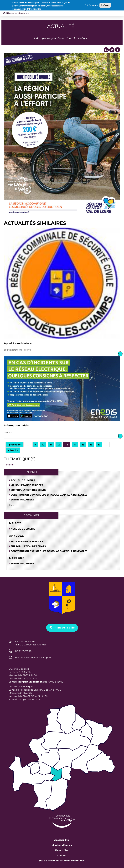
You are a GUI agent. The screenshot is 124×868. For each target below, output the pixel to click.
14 (75, 445)
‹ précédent (15, 445)
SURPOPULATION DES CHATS (28, 490)
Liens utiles (62, 850)
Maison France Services (27, 485)
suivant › (13, 450)
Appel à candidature (18, 343)
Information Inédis (16, 426)
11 (51, 445)
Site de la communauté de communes (62, 861)
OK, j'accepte (91, 5)
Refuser (105, 5)
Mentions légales (62, 845)
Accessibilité (62, 840)
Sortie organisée (22, 500)
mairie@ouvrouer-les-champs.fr (33, 658)
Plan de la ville (65, 628)
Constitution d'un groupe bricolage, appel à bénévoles (49, 495)
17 (99, 445)
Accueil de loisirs (23, 480)
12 (59, 445)
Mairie (10, 465)
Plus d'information (31, 8)
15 (83, 445)
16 (91, 445)
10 (43, 445)
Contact (62, 855)
